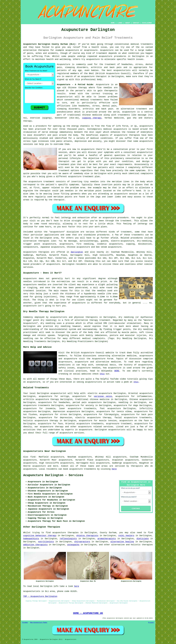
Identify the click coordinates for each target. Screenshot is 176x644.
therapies (147, 545)
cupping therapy (92, 118)
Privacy (151, 623)
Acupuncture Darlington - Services (53, 475)
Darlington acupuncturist (52, 393)
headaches (64, 402)
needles (108, 88)
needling (123, 402)
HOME (113, 23)
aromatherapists (107, 539)
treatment (102, 53)
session (63, 152)
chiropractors (82, 542)
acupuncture (85, 427)
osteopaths (73, 545)
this (102, 374)
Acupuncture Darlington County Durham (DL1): (50, 44)
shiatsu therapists (87, 536)
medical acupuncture (115, 129)
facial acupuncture (126, 418)
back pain (147, 415)
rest (85, 224)
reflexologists (68, 539)
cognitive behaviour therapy (40, 536)
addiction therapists (35, 545)
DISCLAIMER (147, 23)
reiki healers (126, 536)
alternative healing (122, 542)
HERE (117, 371)
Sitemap (25, 623)
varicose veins (103, 396)
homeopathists (31, 539)
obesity (27, 427)
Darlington (77, 252)
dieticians (143, 539)
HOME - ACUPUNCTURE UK (88, 613)
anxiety (90, 405)
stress (64, 415)
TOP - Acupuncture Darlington (40, 596)
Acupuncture (107, 50)
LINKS (120, 23)
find (33, 457)
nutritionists (46, 542)
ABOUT (128, 23)
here (114, 469)
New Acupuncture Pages (39, 623)
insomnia (50, 408)
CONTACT (136, 23)
